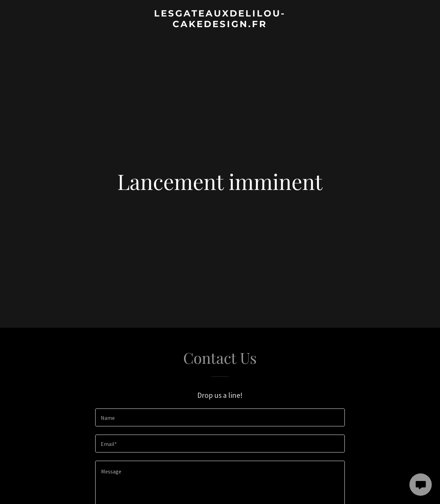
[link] (220, 25)
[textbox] (220, 417)
